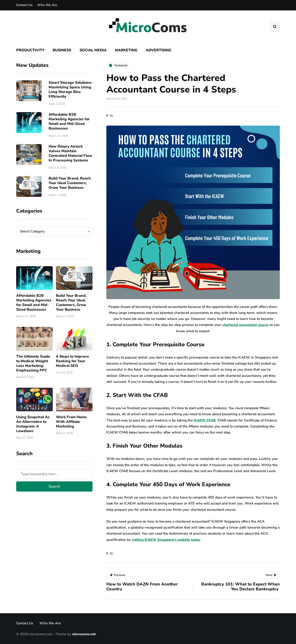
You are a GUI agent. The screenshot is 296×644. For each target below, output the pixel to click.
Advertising (159, 50)
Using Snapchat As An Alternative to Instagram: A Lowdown (33, 424)
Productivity (30, 50)
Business (62, 50)
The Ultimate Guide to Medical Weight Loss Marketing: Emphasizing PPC (33, 363)
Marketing (126, 50)
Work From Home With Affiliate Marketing (71, 422)
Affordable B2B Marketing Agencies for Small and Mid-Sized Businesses (69, 121)
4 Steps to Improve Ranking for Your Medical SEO (72, 361)
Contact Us (24, 5)
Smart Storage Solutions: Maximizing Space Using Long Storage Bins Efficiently (70, 90)
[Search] (54, 474)
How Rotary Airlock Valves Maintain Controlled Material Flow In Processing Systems (70, 153)
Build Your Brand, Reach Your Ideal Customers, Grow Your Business (70, 183)
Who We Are (47, 5)
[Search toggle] (275, 27)
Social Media (93, 50)
